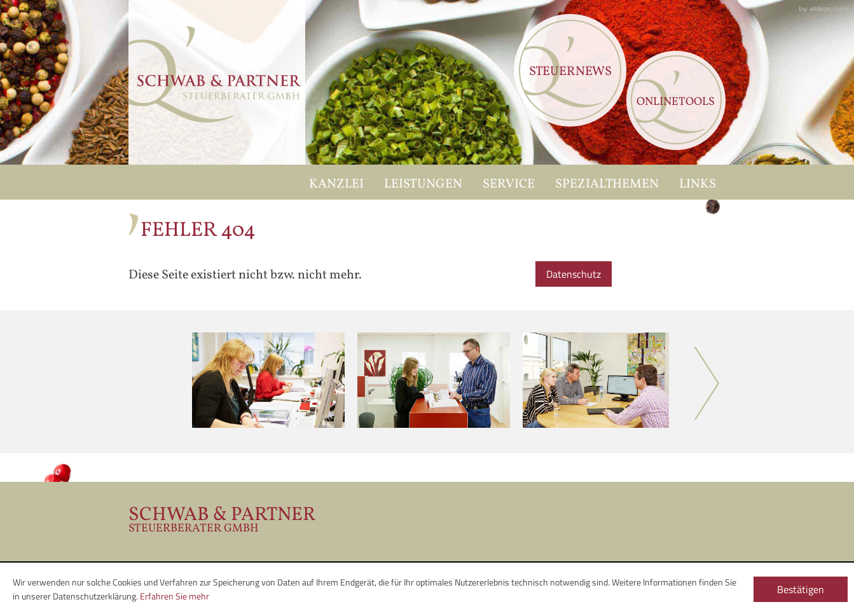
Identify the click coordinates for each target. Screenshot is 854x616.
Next (707, 383)
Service (509, 184)
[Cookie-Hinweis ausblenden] (801, 589)
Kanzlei (336, 184)
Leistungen (423, 184)
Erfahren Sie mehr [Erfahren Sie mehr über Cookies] (175, 596)
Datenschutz (574, 274)
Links (698, 184)
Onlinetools (676, 102)
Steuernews (570, 72)
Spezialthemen (607, 184)
